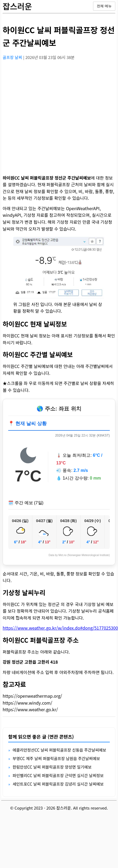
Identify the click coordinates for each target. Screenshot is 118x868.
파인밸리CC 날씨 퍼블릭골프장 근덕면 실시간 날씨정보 (58, 775)
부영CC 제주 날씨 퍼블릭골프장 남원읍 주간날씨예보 (56, 758)
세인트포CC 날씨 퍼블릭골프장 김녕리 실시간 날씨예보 (58, 784)
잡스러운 (17, 6)
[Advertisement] (50, 114)
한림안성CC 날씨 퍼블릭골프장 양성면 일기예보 (52, 767)
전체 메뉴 (104, 6)
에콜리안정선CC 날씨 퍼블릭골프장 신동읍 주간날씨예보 (59, 750)
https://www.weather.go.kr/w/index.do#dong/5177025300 (60, 628)
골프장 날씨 (13, 57)
